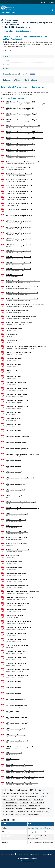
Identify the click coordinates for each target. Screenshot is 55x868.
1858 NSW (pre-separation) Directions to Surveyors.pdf (25, 771)
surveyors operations (11, 814)
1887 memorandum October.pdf (17, 633)
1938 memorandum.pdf (14, 376)
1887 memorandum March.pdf (16, 639)
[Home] (2, 20)
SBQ (32, 793)
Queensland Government (27, 861)
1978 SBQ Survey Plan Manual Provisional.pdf (21, 317)
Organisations (13, 20)
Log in (43, 2)
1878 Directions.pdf (13, 711)
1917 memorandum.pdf (14, 496)
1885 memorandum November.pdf (18, 669)
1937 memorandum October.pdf (17, 382)
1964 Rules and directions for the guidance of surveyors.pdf (26, 346)
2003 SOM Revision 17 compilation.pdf (19, 174)
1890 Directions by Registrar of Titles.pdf (20, 597)
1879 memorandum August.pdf (16, 705)
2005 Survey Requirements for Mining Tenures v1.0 (23, 162)
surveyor (19, 808)
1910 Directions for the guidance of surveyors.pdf (23, 508)
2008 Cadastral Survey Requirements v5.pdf (21, 144)
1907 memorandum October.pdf (17, 514)
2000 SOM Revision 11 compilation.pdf (19, 210)
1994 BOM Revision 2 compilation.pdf (19, 263)
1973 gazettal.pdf (12, 335)
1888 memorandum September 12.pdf (19, 621)
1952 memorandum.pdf (14, 364)
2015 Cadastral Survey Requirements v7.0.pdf (21, 120)
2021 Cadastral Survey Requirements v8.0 (20, 108)
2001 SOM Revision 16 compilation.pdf (19, 180)
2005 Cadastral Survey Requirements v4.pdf (21, 150)
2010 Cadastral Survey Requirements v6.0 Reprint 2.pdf (25, 132)
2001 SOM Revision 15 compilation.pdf (19, 186)
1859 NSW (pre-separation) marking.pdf (20, 765)
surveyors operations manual (30, 814)
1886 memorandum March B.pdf (17, 651)
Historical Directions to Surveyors (17, 27)
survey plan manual (37, 802)
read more (7, 50)
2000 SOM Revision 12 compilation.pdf (19, 204)
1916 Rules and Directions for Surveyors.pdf (21, 502)
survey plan (24, 802)
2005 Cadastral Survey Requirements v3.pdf (21, 156)
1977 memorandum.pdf (14, 329)
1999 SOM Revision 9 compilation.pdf (19, 221)
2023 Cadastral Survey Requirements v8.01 (21, 102)
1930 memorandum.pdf (14, 424)
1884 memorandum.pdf (14, 681)
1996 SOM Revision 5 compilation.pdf (19, 245)
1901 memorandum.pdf (14, 526)
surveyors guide (9, 811)
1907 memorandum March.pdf (16, 520)
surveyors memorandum (40, 811)
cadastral (7, 796)
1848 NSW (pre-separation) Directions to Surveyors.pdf (25, 777)
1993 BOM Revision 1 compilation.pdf (19, 269)
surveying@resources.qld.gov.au (39, 828)
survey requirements (10, 805)
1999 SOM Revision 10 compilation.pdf (19, 215)
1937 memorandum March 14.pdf (17, 388)
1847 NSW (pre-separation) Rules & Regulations (22, 783)
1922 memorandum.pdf (14, 472)
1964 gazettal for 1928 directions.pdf (19, 352)
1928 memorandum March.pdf (16, 442)
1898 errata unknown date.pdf (16, 544)
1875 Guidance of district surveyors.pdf (19, 747)
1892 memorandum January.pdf (17, 580)
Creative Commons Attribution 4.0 (15, 74)
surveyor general (31, 808)
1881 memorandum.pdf (14, 693)
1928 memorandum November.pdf (18, 436)
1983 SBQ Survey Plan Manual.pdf (17, 311)
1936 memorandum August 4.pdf (17, 406)
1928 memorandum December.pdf (17, 448)
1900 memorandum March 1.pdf (17, 538)
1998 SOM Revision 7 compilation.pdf (19, 233)
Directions (39, 790)
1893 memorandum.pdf (14, 562)
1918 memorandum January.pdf (17, 484)
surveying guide (35, 805)
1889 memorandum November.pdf (18, 603)
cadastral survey (18, 796)
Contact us (4, 854)
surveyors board (45, 808)
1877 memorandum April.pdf (16, 729)
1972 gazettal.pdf (12, 341)
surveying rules (9, 808)
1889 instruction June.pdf (15, 615)
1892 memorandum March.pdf (16, 574)
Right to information (36, 854)
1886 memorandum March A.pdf (17, 657)
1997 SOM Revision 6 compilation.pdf (19, 239)
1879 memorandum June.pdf (16, 699)
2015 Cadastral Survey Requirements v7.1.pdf (21, 114)
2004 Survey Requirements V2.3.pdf (18, 168)
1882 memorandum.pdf (14, 687)
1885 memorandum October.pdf (17, 663)
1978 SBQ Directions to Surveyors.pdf (19, 323)
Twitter (6, 60)
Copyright (12, 854)
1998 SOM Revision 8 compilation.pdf (19, 227)
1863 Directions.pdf (13, 759)
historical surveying (24, 799)
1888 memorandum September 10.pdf (19, 627)
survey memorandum (11, 802)
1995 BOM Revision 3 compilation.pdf (19, 257)
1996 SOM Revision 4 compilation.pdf (19, 251)
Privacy (26, 854)
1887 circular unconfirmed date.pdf (18, 645)
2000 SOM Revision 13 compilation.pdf (19, 198)
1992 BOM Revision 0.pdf (15, 275)
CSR (31, 790)
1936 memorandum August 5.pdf (17, 400)
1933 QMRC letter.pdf (14, 418)
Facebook (7, 65)
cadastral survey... (32, 796)
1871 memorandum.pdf (14, 753)
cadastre (44, 796)
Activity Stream (31, 80)
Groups (17, 80)
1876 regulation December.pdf (16, 735)
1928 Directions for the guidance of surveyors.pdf (23, 454)
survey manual (38, 799)
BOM (5, 790)
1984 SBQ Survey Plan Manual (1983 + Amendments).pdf (25, 305)
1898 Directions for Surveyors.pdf (18, 550)
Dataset (7, 80)
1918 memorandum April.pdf (16, 490)
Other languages (47, 854)
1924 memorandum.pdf (14, 460)
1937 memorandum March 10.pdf (17, 394)
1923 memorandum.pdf (14, 466)
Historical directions (11, 793)
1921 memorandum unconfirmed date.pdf (20, 478)
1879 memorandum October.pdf (17, 723)
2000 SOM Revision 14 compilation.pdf (19, 192)
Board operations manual (19, 790)
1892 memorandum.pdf (14, 568)
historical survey (9, 799)
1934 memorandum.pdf (14, 412)
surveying (23, 805)
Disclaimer (19, 854)
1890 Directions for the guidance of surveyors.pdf (23, 592)
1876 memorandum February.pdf (17, 741)
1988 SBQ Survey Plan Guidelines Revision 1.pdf (22, 293)
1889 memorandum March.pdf (16, 609)
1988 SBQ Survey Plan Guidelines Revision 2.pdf (22, 287)
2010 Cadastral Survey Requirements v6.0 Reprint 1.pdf (25, 138)
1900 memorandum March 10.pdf (17, 532)
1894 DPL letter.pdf (13, 556)
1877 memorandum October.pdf (17, 717)
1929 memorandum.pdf (14, 430)
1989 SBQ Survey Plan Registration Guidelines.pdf (23, 281)
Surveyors (46, 793)
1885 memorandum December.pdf (17, 675)
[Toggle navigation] (52, 10)
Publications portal (8, 12)
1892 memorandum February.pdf (17, 586)
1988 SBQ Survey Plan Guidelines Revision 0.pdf (22, 299)
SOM (38, 793)
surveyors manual (23, 811)
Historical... (24, 793)
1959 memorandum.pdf (14, 358)
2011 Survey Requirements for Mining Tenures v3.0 (23, 126)
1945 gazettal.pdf (12, 370)
